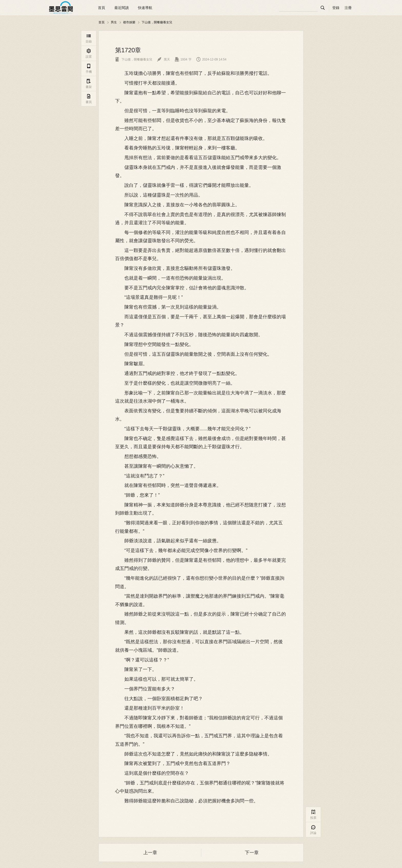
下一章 (252, 853)
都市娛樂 (129, 22)
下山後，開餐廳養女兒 (157, 22)
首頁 (102, 8)
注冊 (348, 8)
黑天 (163, 59)
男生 (114, 22)
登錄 (336, 8)
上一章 (150, 853)
